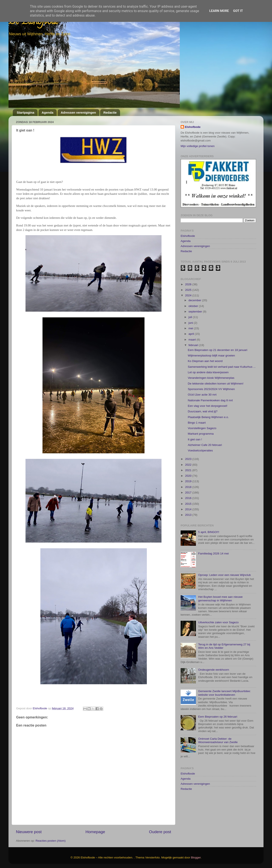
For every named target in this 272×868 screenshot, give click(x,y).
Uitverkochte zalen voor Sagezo (218, 598)
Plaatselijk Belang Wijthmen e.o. (208, 393)
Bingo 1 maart (197, 399)
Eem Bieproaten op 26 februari (218, 693)
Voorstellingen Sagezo (202, 404)
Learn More (219, 11)
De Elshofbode (33, 22)
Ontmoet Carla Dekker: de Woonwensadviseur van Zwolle (218, 716)
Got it (238, 11)
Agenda (47, 112)
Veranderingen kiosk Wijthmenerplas (211, 354)
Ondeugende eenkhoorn (214, 646)
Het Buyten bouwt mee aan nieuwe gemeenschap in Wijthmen (220, 575)
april (192, 310)
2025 (189, 266)
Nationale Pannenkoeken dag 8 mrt (210, 376)
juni (191, 299)
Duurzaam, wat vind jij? (203, 387)
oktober (194, 282)
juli (191, 293)
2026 (189, 260)
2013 (189, 491)
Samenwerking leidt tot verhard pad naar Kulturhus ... (222, 343)
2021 (189, 446)
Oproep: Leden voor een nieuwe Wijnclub (224, 551)
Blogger (196, 857)
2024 (189, 271)
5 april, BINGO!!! (209, 508)
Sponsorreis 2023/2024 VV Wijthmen (211, 365)
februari (194, 321)
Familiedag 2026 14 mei (213, 529)
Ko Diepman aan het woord (205, 337)
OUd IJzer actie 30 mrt (202, 371)
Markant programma (201, 410)
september (196, 288)
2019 (189, 457)
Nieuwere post (29, 832)
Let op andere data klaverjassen (208, 348)
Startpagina (26, 112)
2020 (189, 452)
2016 (189, 474)
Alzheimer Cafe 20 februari (205, 421)
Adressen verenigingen (78, 112)
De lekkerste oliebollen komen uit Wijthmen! (216, 359)
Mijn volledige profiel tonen (198, 146)
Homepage (95, 832)
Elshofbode (193, 127)
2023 (189, 435)
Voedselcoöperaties (200, 426)
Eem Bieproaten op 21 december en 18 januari (218, 326)
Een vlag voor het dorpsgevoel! (208, 382)
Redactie (110, 112)
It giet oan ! (195, 415)
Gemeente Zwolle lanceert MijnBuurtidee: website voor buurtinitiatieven (224, 669)
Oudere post (160, 832)
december (195, 276)
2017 (189, 469)
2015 (189, 480)
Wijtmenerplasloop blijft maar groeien (211, 332)
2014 (189, 485)
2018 (189, 463)
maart (193, 315)
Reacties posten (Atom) (50, 841)
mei (191, 304)
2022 (189, 440)
